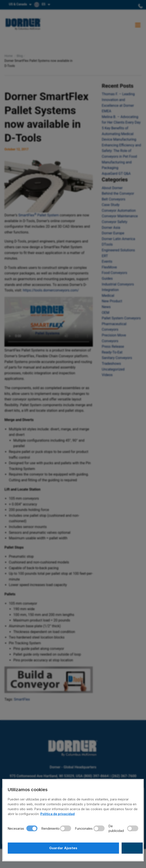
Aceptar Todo (106, 848)
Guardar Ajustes (40, 848)
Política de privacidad (57, 814)
